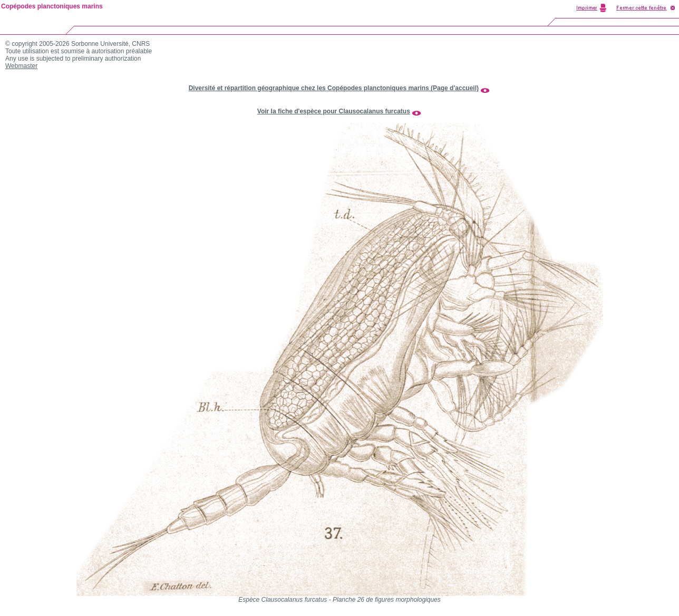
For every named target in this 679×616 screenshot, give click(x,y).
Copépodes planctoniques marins (52, 6)
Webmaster (21, 66)
